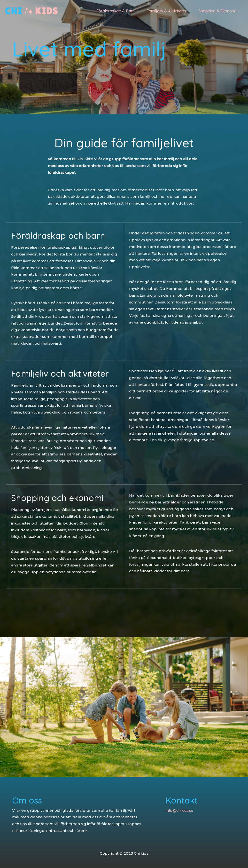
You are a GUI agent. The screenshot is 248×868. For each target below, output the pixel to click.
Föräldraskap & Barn (118, 11)
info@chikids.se (180, 810)
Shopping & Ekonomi (218, 11)
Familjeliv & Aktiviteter (168, 11)
